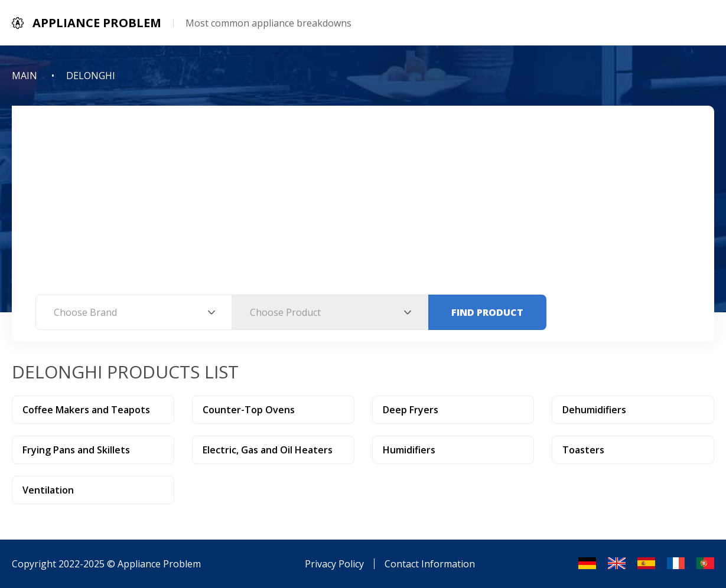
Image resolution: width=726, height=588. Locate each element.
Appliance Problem (159, 564)
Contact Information (430, 564)
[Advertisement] (363, 206)
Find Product (487, 312)
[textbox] (134, 312)
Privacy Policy (334, 564)
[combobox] (134, 312)
